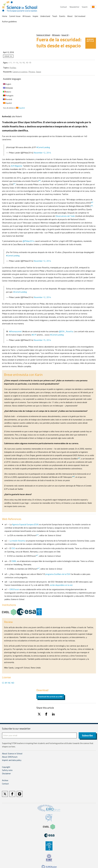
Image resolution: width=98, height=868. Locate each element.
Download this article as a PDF (50, 697)
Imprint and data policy (12, 760)
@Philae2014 (28, 241)
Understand (45, 16)
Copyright (6, 767)
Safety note (7, 770)
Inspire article (90, 40)
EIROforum (14, 589)
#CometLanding (43, 147)
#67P (34, 335)
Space (39, 72)
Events (62, 16)
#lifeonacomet (15, 331)
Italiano (7, 92)
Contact (64, 7)
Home (5, 16)
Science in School (43, 35)
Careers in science (20, 72)
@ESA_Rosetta (66, 331)
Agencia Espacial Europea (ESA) (25, 524)
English (7, 84)
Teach (55, 16)
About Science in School (12, 754)
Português (8, 95)
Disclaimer (6, 774)
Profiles (13, 68)
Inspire (35, 16)
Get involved (80, 16)
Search (85, 7)
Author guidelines (9, 21)
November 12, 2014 (42, 153)
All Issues (27, 16)
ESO (13, 548)
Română (8, 99)
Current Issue (15, 16)
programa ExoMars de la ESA (58, 574)
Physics (32, 72)
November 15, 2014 (42, 340)
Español (7, 103)
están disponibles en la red (61, 585)
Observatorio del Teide (65, 216)
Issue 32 (65, 35)
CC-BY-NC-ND (8, 683)
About (70, 16)
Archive (5, 780)
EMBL (14, 561)
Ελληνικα (8, 88)
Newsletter (74, 7)
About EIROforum (10, 757)
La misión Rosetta (17, 541)
